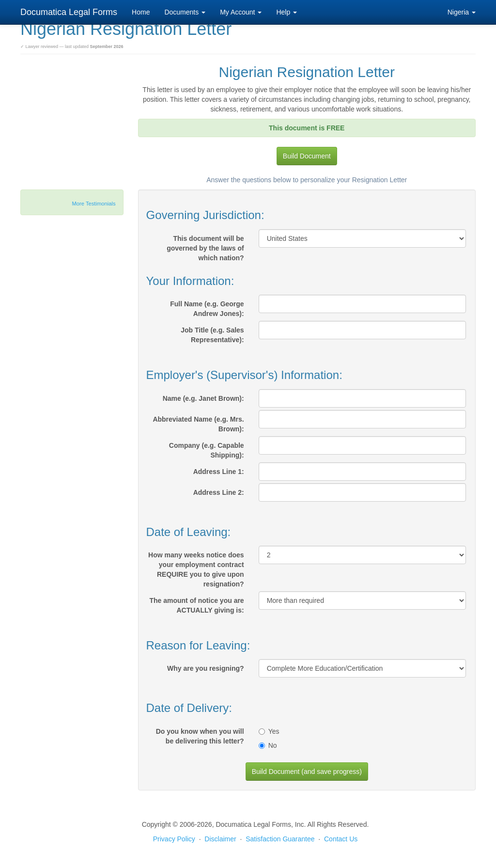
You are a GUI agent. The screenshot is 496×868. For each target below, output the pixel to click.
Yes (269, 731)
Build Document (307, 156)
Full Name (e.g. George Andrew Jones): (207, 309)
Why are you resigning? (206, 668)
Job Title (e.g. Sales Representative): (212, 335)
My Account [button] (241, 12)
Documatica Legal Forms (69, 12)
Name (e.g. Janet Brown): (203, 398)
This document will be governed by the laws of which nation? (205, 248)
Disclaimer (220, 839)
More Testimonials (94, 204)
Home (141, 12)
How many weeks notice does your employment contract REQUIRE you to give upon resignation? (196, 569)
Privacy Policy (174, 839)
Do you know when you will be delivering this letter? (200, 736)
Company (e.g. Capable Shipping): (207, 450)
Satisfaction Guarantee (280, 839)
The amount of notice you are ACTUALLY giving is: (196, 605)
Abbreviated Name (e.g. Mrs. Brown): (198, 424)
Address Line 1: (219, 472)
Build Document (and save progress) (307, 772)
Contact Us (341, 839)
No (268, 745)
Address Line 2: (219, 492)
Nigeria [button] (462, 12)
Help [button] (287, 12)
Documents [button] (185, 12)
